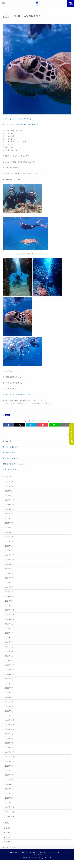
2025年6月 (9, 528)
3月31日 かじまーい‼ (11, 458)
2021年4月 (9, 738)
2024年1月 (9, 605)
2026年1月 (9, 496)
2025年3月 (9, 541)
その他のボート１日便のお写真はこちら (18, 395)
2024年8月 (9, 573)
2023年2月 (9, 656)
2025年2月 (9, 546)
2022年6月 (9, 693)
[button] (8, 425)
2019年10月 (10, 816)
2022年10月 (10, 674)
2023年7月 (9, 633)
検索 (69, 435)
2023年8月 (9, 628)
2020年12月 (10, 752)
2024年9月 (9, 569)
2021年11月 (10, 725)
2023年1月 (9, 661)
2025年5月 (9, 532)
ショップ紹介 (59, 852)
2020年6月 (9, 780)
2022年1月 (9, 715)
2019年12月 (10, 807)
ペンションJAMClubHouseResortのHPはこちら (21, 125)
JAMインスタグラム (10, 389)
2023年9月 (9, 624)
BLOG (7, 415)
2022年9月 (9, 679)
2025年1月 (9, 550)
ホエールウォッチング (47, 852)
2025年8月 (9, 518)
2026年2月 (9, 491)
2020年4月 (9, 789)
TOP (6, 852)
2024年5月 (9, 587)
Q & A (67, 852)
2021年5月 (9, 734)
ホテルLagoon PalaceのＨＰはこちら (17, 119)
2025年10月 (10, 509)
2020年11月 (10, 757)
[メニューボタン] (3, 3)
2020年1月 (9, 803)
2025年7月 (9, 523)
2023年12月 (10, 610)
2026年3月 (9, 486)
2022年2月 (9, 711)
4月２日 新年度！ (10, 452)
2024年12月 (10, 555)
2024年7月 (9, 578)
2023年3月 (9, 651)
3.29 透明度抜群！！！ (12, 469)
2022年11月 (10, 670)
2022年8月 (9, 683)
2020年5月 (9, 784)
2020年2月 (9, 798)
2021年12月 (10, 720)
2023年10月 (10, 619)
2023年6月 (9, 638)
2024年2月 (9, 601)
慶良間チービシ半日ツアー (30, 852)
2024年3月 (9, 596)
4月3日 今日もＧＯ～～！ (13, 447)
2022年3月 (9, 706)
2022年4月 (9, 702)
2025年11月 (10, 505)
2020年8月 (9, 770)
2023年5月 (9, 642)
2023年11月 (10, 615)
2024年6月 (9, 583)
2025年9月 (9, 514)
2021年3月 (9, 743)
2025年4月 (9, 537)
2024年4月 (9, 592)
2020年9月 (9, 766)
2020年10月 (10, 761)
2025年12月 (10, 500)
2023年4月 (9, 647)
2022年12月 (10, 665)
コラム (8, 833)
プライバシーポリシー (37, 854)
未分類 (8, 837)
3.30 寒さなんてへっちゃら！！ (15, 464)
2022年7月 (9, 688)
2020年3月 (9, 793)
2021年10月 (10, 729)
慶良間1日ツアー (15, 852)
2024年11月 (10, 560)
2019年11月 (10, 812)
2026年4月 (9, 482)
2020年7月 (9, 775)
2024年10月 (10, 564)
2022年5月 (9, 697)
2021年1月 (9, 748)
